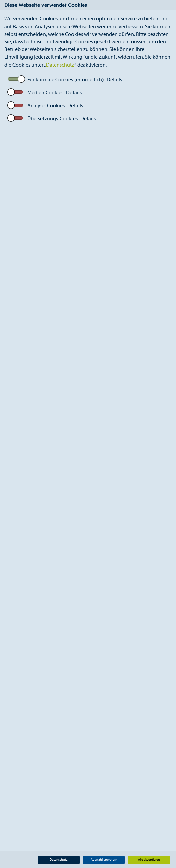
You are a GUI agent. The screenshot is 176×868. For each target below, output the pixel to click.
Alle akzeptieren (149, 859)
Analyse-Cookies (46, 105)
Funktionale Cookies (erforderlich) (66, 79)
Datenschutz (60, 65)
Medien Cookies (45, 92)
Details (114, 79)
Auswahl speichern (104, 859)
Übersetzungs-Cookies (52, 118)
